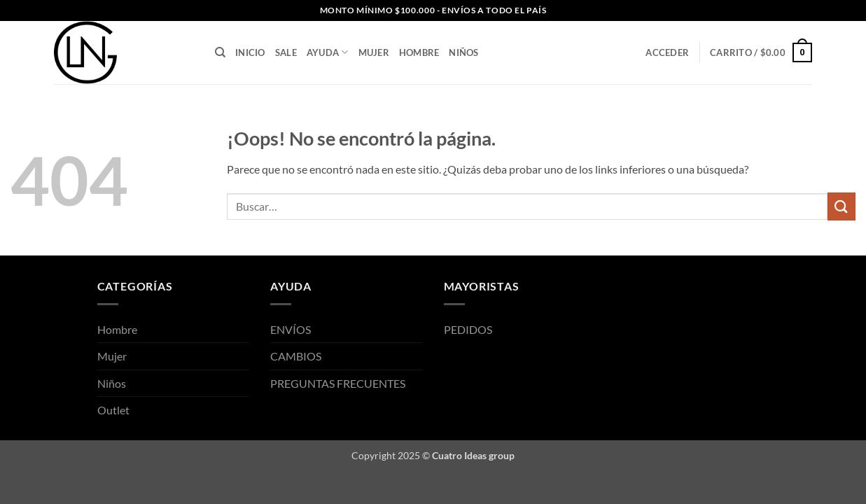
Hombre (419, 52)
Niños (463, 52)
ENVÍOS (291, 329)
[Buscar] (220, 52)
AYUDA (328, 52)
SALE (286, 52)
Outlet (113, 410)
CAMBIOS (296, 356)
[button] (667, 52)
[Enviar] (841, 206)
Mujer (374, 52)
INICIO (250, 52)
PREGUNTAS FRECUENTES (338, 383)
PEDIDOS (468, 329)
